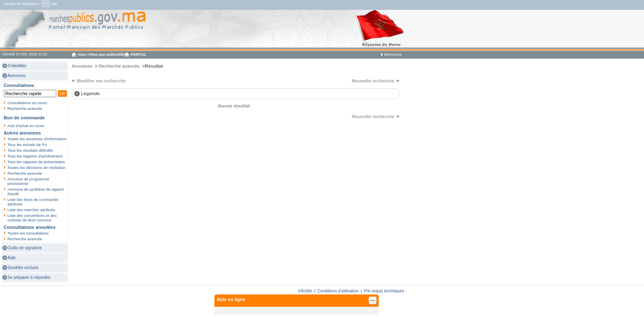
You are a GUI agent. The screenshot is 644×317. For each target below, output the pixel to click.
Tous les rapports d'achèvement (35, 156)
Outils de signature (25, 248)
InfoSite (305, 291)
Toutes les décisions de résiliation (36, 168)
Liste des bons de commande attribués (33, 202)
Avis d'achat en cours (26, 126)
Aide (11, 258)
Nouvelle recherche (373, 81)
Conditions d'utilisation (338, 291)
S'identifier (17, 66)
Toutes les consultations (28, 233)
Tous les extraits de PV (27, 145)
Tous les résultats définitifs (30, 150)
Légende (90, 94)
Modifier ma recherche (101, 81)
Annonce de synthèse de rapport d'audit (36, 192)
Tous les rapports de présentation (36, 162)
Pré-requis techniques (384, 291)
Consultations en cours (27, 103)
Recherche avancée (25, 108)
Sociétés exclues (23, 268)
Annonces (17, 76)
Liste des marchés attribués (31, 210)
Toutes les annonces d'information (37, 139)
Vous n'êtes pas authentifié (101, 55)
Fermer (372, 301)
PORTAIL (139, 55)
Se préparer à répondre (29, 277)
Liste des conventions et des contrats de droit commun (32, 218)
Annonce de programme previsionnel (28, 181)
